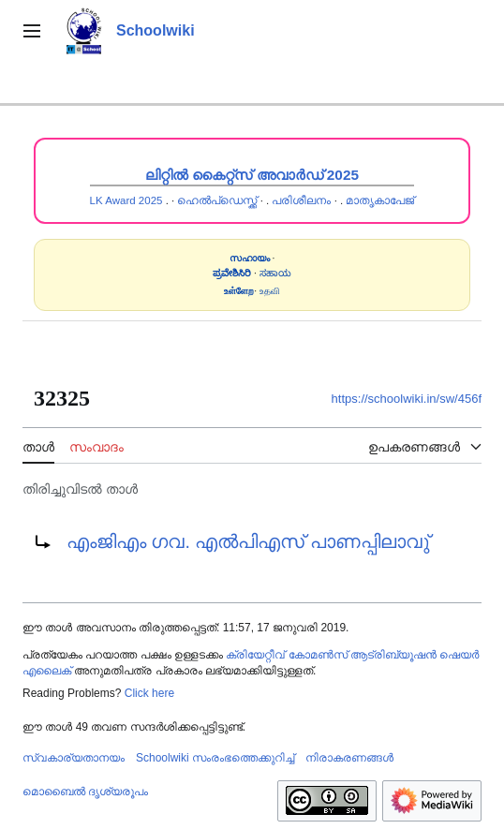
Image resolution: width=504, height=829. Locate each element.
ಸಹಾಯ (275, 273)
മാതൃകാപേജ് (380, 200)
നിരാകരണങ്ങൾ (349, 758)
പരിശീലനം (301, 200)
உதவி (270, 291)
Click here (149, 693)
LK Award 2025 (126, 200)
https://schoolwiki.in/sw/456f (407, 399)
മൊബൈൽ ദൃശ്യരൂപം (85, 792)
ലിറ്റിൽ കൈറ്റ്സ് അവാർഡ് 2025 (252, 175)
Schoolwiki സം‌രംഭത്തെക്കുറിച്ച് (215, 758)
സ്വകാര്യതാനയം (74, 758)
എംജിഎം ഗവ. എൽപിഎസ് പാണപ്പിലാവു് (248, 541)
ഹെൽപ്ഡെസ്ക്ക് (217, 200)
